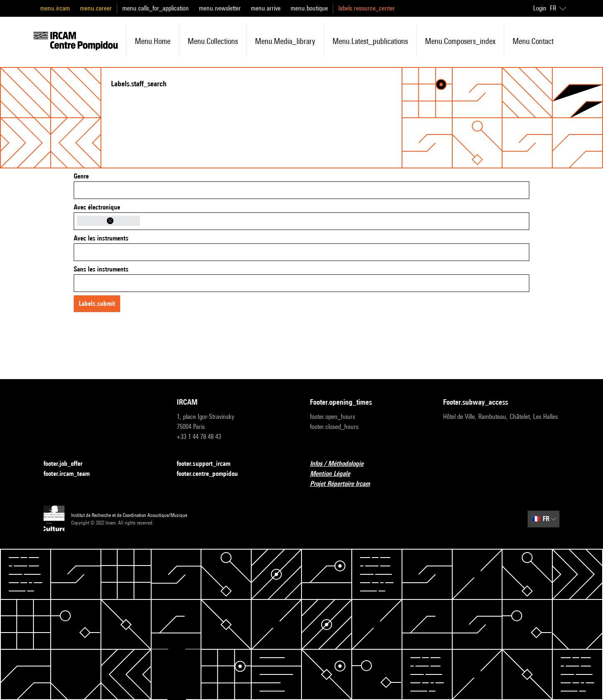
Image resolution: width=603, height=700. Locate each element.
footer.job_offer (68, 464)
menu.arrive (266, 8)
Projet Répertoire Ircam (345, 484)
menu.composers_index (460, 41)
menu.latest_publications (370, 41)
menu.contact (533, 41)
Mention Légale (335, 474)
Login (540, 8)
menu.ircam (55, 8)
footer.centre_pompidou (212, 474)
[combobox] (301, 190)
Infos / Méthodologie (342, 464)
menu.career (96, 8)
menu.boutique (309, 8)
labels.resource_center (367, 8)
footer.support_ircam (209, 464)
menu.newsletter (220, 8)
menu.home (153, 41)
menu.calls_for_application (156, 8)
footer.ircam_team (72, 474)
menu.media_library (285, 41)
